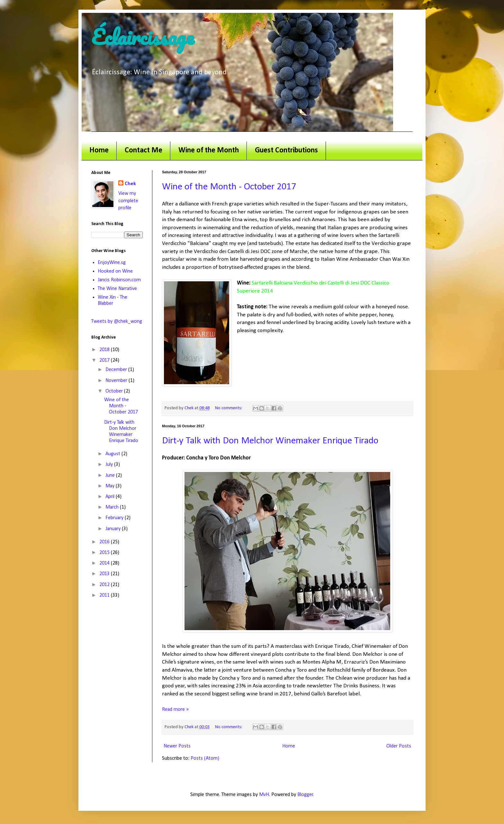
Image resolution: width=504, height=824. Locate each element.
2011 (105, 595)
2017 (105, 360)
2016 (105, 542)
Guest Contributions (286, 150)
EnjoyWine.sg (112, 263)
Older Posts (399, 746)
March (113, 507)
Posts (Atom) (205, 758)
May (111, 486)
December (117, 370)
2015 (105, 553)
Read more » (175, 710)
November (117, 381)
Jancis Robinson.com (119, 280)
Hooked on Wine (115, 271)
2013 (105, 574)
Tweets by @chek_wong (117, 321)
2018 (105, 350)
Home (99, 150)
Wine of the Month (209, 150)
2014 (105, 563)
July (110, 465)
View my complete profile (128, 201)
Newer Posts (177, 746)
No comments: (229, 408)
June (111, 475)
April (111, 497)
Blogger (305, 795)
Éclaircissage (143, 37)
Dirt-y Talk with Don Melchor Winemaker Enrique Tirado (270, 441)
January (114, 529)
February (115, 518)
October (115, 391)
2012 (105, 585)
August (113, 454)
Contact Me (144, 150)
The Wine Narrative (117, 289)
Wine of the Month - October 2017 (229, 187)
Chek (130, 184)
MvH (264, 795)
